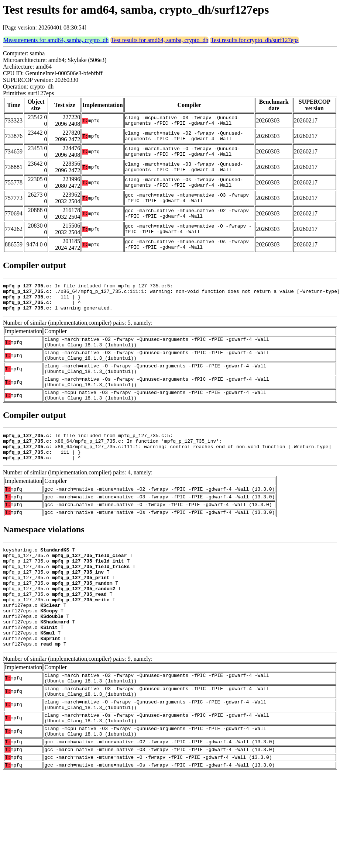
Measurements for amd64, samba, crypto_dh (56, 40)
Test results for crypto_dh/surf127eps (254, 40)
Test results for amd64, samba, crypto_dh (159, 40)
